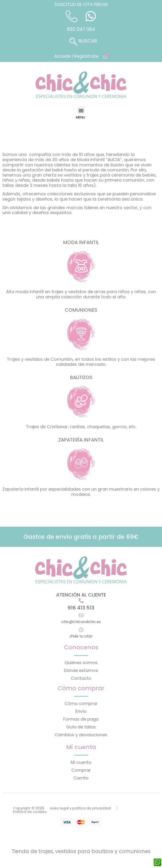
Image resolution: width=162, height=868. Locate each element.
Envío (81, 711)
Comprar (81, 770)
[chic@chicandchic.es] (81, 615)
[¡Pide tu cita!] (81, 630)
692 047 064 (81, 29)
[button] (81, 110)
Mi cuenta (81, 762)
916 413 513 (81, 608)
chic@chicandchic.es (81, 622)
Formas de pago (81, 719)
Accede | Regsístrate (76, 56)
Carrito (81, 778)
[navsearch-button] (81, 42)
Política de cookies (30, 812)
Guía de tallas (81, 727)
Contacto (81, 678)
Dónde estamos (81, 670)
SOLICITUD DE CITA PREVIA (81, 4)
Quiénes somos (81, 663)
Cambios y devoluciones (81, 735)
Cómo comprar (81, 703)
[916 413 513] (81, 601)
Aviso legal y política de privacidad (80, 808)
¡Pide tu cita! (81, 636)
